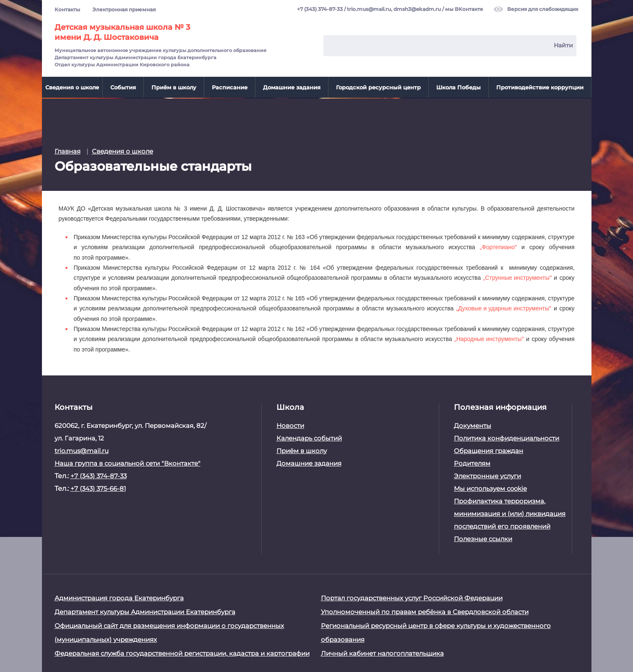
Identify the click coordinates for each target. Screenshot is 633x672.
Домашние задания (292, 87)
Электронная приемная (124, 9)
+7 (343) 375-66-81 (98, 488)
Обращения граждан (488, 450)
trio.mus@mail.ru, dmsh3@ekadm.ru (394, 9)
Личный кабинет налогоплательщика (382, 652)
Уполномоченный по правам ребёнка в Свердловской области (425, 611)
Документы (473, 425)
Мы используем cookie (490, 488)
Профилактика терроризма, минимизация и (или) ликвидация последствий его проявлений (510, 513)
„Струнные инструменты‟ (517, 277)
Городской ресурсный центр (378, 87)
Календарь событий (309, 437)
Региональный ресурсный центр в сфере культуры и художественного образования (436, 632)
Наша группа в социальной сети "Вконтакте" (128, 462)
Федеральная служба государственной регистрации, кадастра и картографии (182, 652)
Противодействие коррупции (540, 87)
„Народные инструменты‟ (489, 338)
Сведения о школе (72, 87)
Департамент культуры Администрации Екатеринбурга (145, 611)
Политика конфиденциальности (507, 437)
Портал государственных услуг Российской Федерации (412, 597)
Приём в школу (174, 87)
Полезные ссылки (483, 538)
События (123, 87)
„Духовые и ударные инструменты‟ (504, 307)
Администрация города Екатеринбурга (119, 597)
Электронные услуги (487, 475)
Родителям (472, 462)
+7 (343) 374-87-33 (320, 9)
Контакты (67, 9)
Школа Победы (458, 87)
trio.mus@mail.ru (82, 450)
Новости (290, 425)
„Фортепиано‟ (498, 246)
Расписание (230, 87)
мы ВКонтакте (464, 9)
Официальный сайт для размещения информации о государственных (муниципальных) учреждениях (169, 632)
